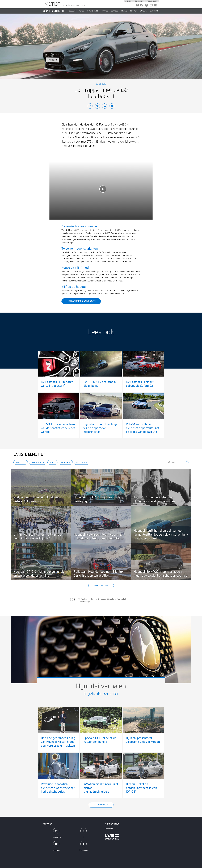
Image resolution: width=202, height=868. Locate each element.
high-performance (99, 599)
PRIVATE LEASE (93, 11)
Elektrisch (154, 11)
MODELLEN (72, 11)
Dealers (129, 1)
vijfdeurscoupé (84, 602)
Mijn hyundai (139, 1)
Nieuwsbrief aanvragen (81, 301)
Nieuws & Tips (38, 462)
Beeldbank (109, 829)
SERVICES (114, 11)
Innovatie (66, 462)
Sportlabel (121, 599)
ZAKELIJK (143, 11)
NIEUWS (124, 11)
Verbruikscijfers (152, 1)
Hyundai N (112, 599)
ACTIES (81, 11)
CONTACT (133, 11)
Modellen (21, 462)
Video (52, 462)
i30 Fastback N (84, 599)
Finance (105, 11)
